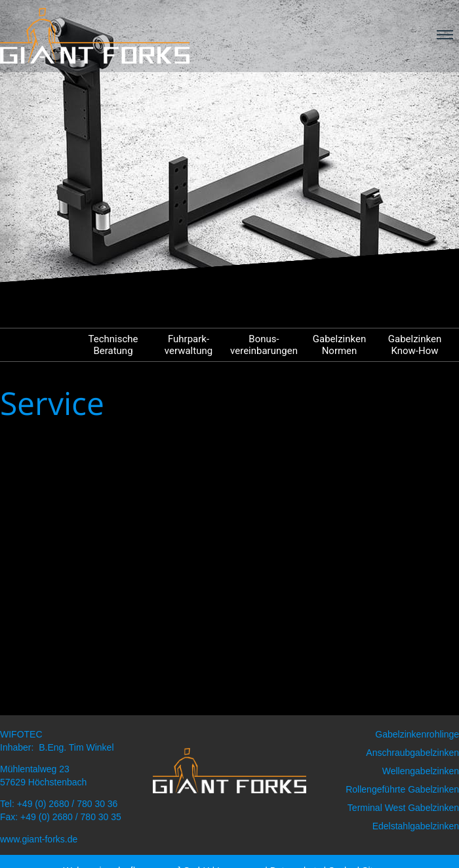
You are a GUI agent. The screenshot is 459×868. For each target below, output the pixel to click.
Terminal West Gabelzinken (403, 808)
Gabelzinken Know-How (415, 345)
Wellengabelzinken (421, 771)
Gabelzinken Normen (339, 345)
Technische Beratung (113, 345)
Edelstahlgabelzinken (416, 826)
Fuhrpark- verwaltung (189, 345)
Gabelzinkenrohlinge (417, 734)
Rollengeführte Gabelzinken (402, 789)
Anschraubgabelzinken (412, 753)
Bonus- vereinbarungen (264, 345)
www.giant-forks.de (39, 839)
